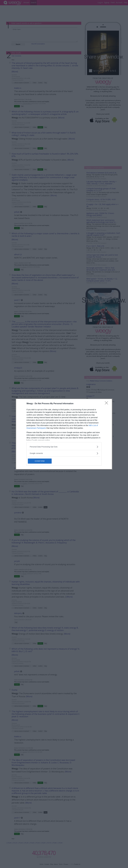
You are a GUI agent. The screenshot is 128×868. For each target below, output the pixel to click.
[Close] (107, 404)
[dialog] (64, 434)
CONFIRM (40, 461)
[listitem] (64, 447)
